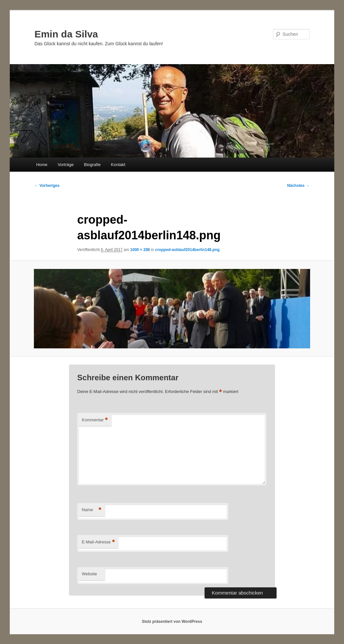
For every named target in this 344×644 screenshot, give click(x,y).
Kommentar (95, 420)
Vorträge (66, 165)
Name (92, 510)
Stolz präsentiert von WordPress (172, 622)
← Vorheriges (47, 186)
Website (89, 574)
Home (42, 165)
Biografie (92, 165)
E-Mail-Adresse (98, 542)
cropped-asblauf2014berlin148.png (187, 250)
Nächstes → (299, 186)
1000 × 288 (140, 250)
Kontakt (118, 165)
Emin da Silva (66, 34)
